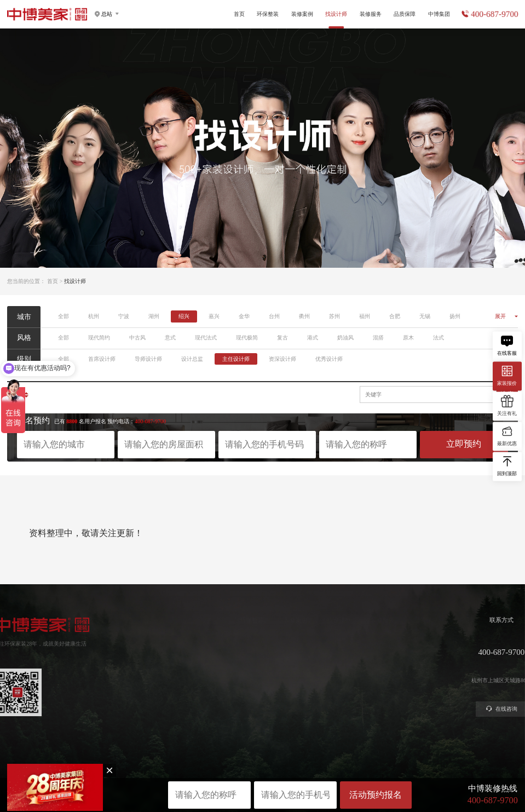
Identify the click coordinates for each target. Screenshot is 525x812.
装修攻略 (350, 699)
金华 (244, 316)
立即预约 (464, 444)
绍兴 (184, 316)
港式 (313, 338)
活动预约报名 (376, 795)
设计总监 (192, 359)
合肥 (395, 316)
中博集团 (439, 14)
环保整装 (268, 14)
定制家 (216, 650)
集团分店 (437, 650)
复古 (282, 338)
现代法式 (206, 338)
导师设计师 (148, 359)
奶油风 (345, 338)
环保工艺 (393, 638)
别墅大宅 (219, 699)
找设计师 (307, 620)
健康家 (216, 638)
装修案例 (302, 14)
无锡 (425, 316)
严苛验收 (393, 650)
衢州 (304, 316)
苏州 (334, 316)
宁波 (124, 316)
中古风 (137, 338)
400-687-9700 (495, 14)
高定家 (216, 663)
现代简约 (99, 338)
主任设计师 (236, 359)
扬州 (455, 316)
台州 (274, 316)
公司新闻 (437, 663)
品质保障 (405, 14)
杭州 (94, 316)
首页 (239, 14)
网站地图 (263, 774)
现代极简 (247, 338)
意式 (170, 338)
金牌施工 (393, 663)
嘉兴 (214, 316)
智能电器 (219, 687)
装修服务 (371, 14)
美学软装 (219, 675)
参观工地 (350, 675)
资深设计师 (282, 359)
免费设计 (350, 663)
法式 (439, 338)
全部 (64, 316)
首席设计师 (102, 359)
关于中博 (437, 638)
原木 (408, 338)
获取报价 (350, 650)
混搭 (378, 338)
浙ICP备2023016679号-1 (263, 769)
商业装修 (350, 687)
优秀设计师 (329, 359)
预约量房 (350, 638)
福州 (365, 316)
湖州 (154, 316)
